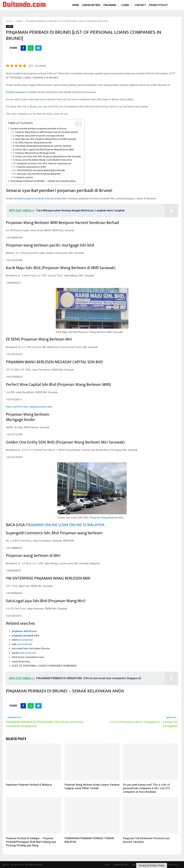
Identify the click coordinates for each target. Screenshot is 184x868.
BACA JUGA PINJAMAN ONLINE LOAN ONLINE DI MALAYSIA (44, 160)
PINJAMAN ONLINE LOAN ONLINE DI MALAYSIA (65, 525)
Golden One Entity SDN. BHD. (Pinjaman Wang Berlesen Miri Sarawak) (48, 157)
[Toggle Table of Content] (77, 124)
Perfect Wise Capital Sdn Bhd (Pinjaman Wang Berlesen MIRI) (45, 150)
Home (76, 5)
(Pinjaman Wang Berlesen (104, 518)
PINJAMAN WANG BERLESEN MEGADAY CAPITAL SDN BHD (43, 146)
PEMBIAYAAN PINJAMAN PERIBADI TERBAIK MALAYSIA (89, 840)
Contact (140, 5)
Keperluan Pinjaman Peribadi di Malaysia (29, 785)
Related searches (25, 177)
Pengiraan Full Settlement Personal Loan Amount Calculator (146, 840)
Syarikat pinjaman (16, 92)
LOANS (125, 5)
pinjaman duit (20, 631)
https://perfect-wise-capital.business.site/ (29, 407)
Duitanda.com (24, 5)
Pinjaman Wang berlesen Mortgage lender (35, 153)
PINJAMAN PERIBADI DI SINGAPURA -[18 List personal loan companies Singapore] (45, 724)
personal (95, 107)
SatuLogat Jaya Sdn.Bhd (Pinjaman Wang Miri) (39, 174)
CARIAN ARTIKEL (91, 5)
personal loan (37, 99)
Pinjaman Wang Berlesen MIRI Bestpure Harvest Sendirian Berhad (47, 132)
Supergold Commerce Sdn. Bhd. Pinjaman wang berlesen (44, 164)
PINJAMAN (110, 5)
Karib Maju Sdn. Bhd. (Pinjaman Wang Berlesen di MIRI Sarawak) (46, 139)
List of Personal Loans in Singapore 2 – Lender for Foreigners (144, 724)
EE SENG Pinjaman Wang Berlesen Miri (34, 143)
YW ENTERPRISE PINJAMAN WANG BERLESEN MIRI (41, 171)
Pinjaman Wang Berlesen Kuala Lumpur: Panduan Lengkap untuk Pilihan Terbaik (92, 787)
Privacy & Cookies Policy (152, 865)
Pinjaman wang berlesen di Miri (31, 167)
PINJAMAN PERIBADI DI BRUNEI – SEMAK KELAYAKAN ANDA (43, 181)
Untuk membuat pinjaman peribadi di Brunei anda (33, 199)
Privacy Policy (158, 5)
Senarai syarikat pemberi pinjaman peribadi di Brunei (38, 128)
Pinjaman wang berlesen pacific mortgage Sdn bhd (40, 136)
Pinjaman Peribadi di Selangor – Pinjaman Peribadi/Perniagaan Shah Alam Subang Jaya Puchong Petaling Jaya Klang (31, 842)
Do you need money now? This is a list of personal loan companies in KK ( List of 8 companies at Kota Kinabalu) (147, 788)
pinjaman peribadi (23, 636)
